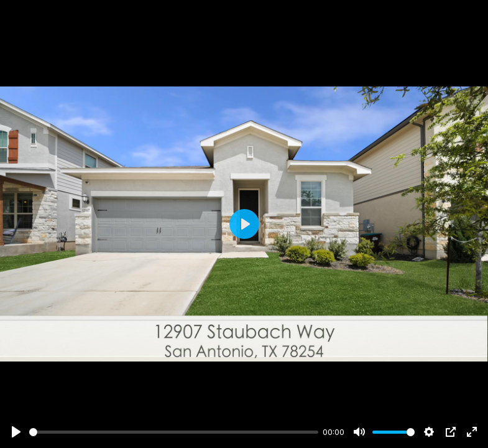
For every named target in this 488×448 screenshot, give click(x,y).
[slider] (174, 432)
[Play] (16, 432)
